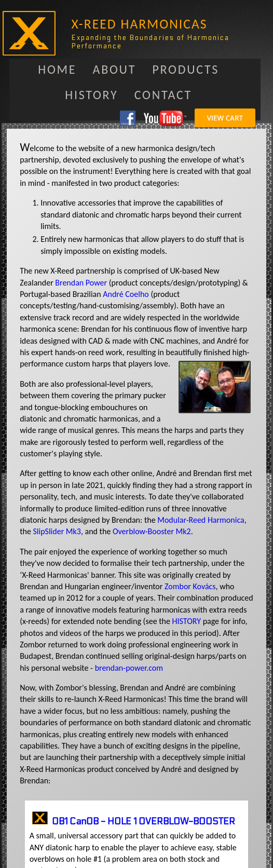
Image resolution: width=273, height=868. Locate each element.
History (91, 95)
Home (57, 69)
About (115, 69)
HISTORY (187, 621)
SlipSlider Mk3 (57, 531)
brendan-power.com (129, 668)
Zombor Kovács (190, 586)
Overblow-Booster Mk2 (152, 531)
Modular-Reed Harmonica (201, 520)
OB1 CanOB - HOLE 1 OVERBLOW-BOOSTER (144, 822)
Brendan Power (81, 283)
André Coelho (126, 294)
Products (186, 69)
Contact (163, 95)
